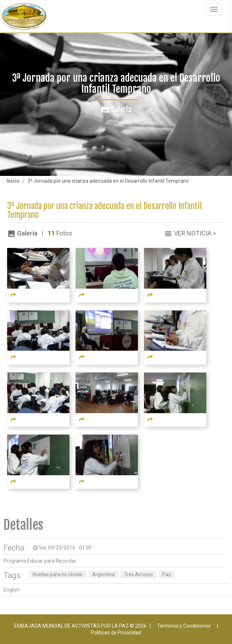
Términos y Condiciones (184, 626)
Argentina (104, 574)
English (12, 590)
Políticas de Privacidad (116, 633)
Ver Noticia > (195, 233)
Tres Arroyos (138, 574)
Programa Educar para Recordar (40, 561)
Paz (167, 574)
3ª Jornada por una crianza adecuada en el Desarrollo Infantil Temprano (104, 211)
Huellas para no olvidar (58, 574)
